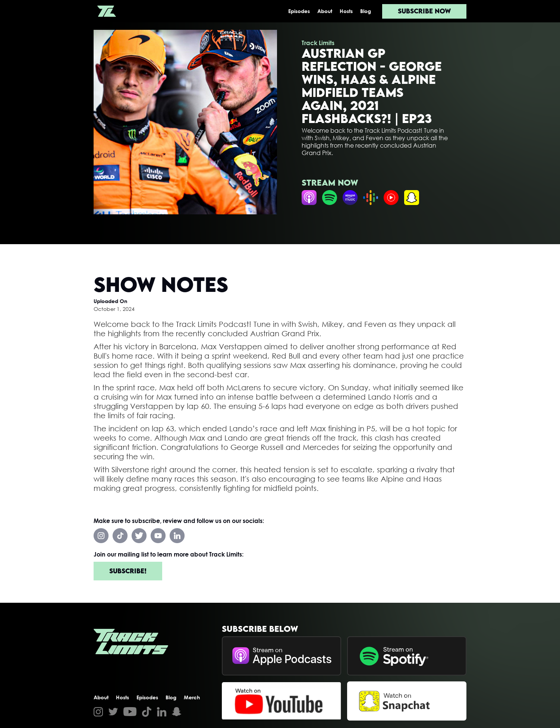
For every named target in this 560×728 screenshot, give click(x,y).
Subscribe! (128, 571)
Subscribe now (424, 11)
